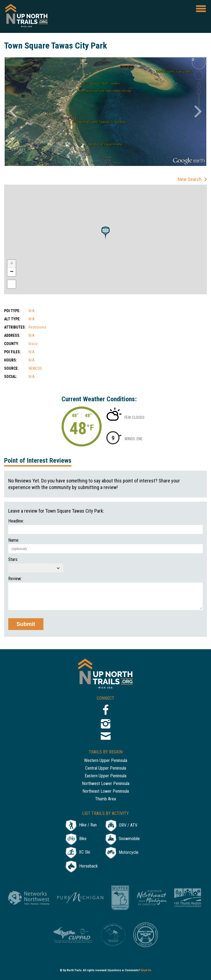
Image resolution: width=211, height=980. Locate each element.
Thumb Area (105, 799)
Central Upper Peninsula (106, 768)
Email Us (146, 970)
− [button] (12, 272)
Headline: (16, 521)
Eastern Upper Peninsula (105, 776)
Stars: (13, 560)
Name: (14, 540)
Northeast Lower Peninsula (106, 791)
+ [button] (12, 264)
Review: (15, 579)
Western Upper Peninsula (106, 761)
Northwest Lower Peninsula (106, 784)
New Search (190, 179)
